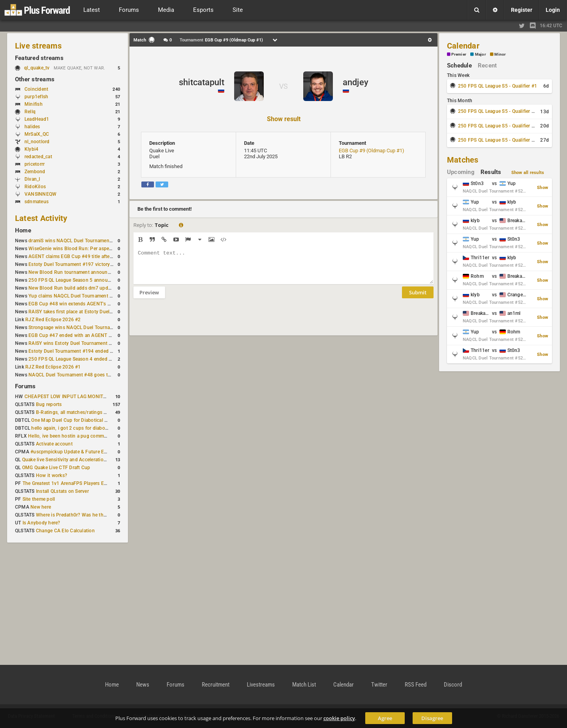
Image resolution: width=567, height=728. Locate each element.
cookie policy (339, 718)
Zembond (35, 172)
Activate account (54, 444)
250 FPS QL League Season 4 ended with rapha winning (89, 359)
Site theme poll (39, 499)
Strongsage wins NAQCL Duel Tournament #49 (80, 328)
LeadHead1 (37, 119)
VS (283, 86)
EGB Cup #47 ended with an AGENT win (72, 335)
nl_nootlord (37, 142)
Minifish (34, 104)
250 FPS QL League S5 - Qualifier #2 (498, 111)
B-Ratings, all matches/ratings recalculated (83, 412)
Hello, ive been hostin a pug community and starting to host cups (100, 436)
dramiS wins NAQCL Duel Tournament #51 (75, 241)
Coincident (36, 89)
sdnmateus (37, 202)
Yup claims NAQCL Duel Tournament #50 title (78, 296)
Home (23, 230)
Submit (418, 298)
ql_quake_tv (37, 68)
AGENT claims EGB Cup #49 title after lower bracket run (89, 256)
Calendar (463, 46)
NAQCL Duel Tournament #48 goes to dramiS (78, 375)
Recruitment (216, 685)
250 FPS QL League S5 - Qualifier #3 (498, 126)
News (143, 685)
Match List (304, 685)
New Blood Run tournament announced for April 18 (85, 272)
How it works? (52, 475)
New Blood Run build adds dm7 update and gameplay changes (97, 288)
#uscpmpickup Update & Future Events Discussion (86, 452)
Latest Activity (41, 218)
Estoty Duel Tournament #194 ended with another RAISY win (95, 351)
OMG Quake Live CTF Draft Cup (56, 468)
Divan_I (32, 179)
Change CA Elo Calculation (65, 531)
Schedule (459, 66)
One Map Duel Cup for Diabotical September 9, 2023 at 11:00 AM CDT (108, 420)
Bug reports (49, 404)
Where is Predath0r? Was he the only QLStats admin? (94, 515)
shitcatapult (202, 82)
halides (32, 127)
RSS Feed (416, 685)
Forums (25, 386)
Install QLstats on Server (62, 491)
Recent (487, 66)
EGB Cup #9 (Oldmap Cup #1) (372, 151)
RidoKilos (35, 187)
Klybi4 (31, 149)
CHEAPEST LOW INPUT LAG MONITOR (67, 397)
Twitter (379, 685)
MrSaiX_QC (37, 134)
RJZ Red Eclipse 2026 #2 (53, 320)
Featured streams (39, 58)
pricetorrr (35, 164)
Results (491, 172)
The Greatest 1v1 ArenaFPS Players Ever (67, 483)
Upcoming (461, 172)
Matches (463, 160)
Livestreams (261, 685)
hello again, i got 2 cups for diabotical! (73, 428)
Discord (453, 685)
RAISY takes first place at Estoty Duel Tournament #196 (89, 312)
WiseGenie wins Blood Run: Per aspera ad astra (80, 249)
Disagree (432, 718)
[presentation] (193, 322)
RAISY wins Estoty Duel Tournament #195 (74, 343)
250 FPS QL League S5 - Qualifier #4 (498, 140)
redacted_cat (38, 157)
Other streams (35, 79)
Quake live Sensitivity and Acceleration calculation (77, 460)
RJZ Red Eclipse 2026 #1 (53, 367)
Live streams (38, 46)
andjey (356, 82)
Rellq (30, 112)
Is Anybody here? (41, 523)
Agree (385, 718)
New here (41, 507)
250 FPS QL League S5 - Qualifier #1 (498, 86)
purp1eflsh (36, 97)
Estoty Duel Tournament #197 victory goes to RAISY (85, 264)
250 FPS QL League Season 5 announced (73, 280)
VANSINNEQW (40, 194)
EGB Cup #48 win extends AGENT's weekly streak (83, 304)
